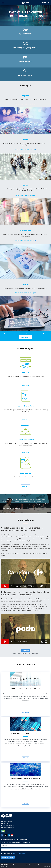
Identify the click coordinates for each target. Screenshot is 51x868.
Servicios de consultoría (25, 406)
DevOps (26, 185)
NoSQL (26, 284)
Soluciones (25, 372)
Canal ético (47, 867)
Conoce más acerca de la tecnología (26, 104)
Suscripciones (26, 473)
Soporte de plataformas (26, 439)
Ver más (25, 758)
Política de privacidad (31, 865)
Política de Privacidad (19, 854)
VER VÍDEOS (26, 713)
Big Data (25, 96)
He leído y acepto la (13, 854)
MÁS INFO (25, 385)
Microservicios (25, 231)
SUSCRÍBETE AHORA (8, 857)
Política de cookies (43, 865)
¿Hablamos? (26, 650)
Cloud (26, 139)
